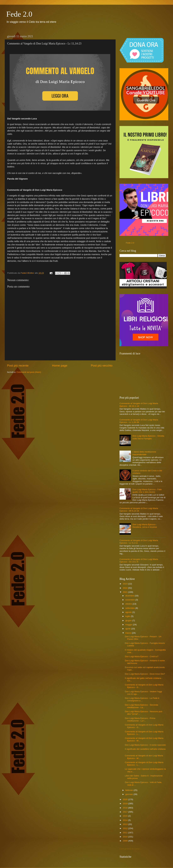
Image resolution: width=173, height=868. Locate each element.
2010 (126, 837)
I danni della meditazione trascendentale (144, 453)
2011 (126, 833)
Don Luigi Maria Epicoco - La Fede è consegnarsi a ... (142, 699)
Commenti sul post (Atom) (29, 372)
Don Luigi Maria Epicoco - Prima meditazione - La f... (140, 719)
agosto (129, 612)
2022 (126, 588)
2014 (126, 820)
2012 (126, 828)
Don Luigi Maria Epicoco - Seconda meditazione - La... (142, 706)
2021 (126, 592)
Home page (60, 366)
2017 (126, 812)
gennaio (129, 794)
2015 (126, 816)
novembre (130, 600)
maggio (129, 625)
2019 (126, 804)
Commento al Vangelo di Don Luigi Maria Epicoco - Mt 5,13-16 (139, 510)
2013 (126, 824)
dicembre (130, 596)
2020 (126, 799)
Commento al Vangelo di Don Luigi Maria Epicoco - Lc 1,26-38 (139, 421)
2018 (126, 808)
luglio (128, 616)
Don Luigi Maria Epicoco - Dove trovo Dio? (145, 674)
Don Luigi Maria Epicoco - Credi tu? (142, 656)
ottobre (129, 604)
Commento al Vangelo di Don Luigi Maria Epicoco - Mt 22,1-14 (139, 405)
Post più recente (18, 366)
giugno (129, 620)
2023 (126, 584)
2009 (126, 841)
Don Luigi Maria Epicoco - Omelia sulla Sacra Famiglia (148, 437)
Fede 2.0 (19, 14)
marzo (129, 633)
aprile (128, 629)
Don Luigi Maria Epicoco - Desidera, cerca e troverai (145, 526)
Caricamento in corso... (130, 849)
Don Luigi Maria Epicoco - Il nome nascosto (145, 745)
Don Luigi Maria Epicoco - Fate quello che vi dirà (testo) (147, 491)
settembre (130, 608)
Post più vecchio (102, 366)
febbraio (130, 790)
